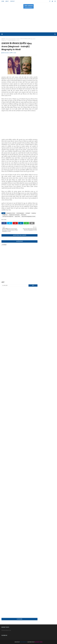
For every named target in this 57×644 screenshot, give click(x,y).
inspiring (34, 213)
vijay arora (17, 216)
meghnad (5, 215)
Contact (12, 1)
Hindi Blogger (6, 53)
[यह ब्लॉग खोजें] (15, 286)
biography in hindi (11, 213)
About (7, 1)
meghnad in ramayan (14, 215)
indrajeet (28, 213)
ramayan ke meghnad (8, 216)
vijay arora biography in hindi (13, 39)
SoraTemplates (24, 642)
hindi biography (20, 213)
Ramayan (24, 215)
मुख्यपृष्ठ (3, 39)
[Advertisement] (28, 20)
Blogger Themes (39, 642)
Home (3, 1)
